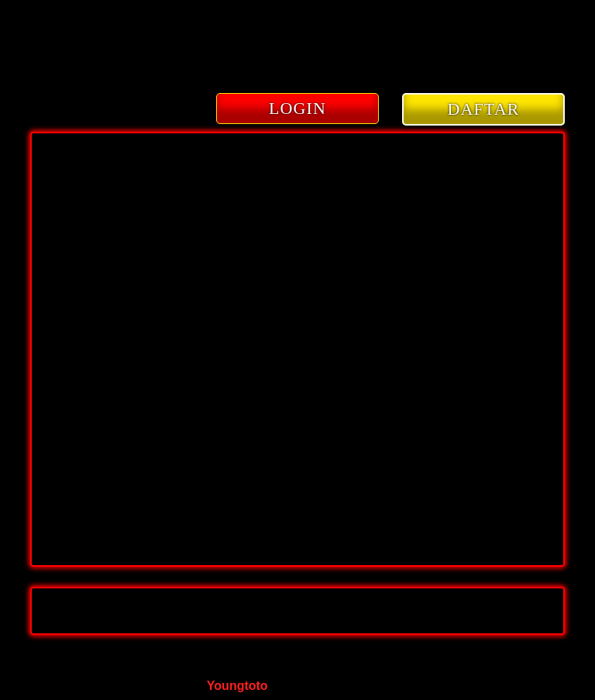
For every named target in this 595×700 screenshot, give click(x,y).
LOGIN (297, 108)
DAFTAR (484, 109)
